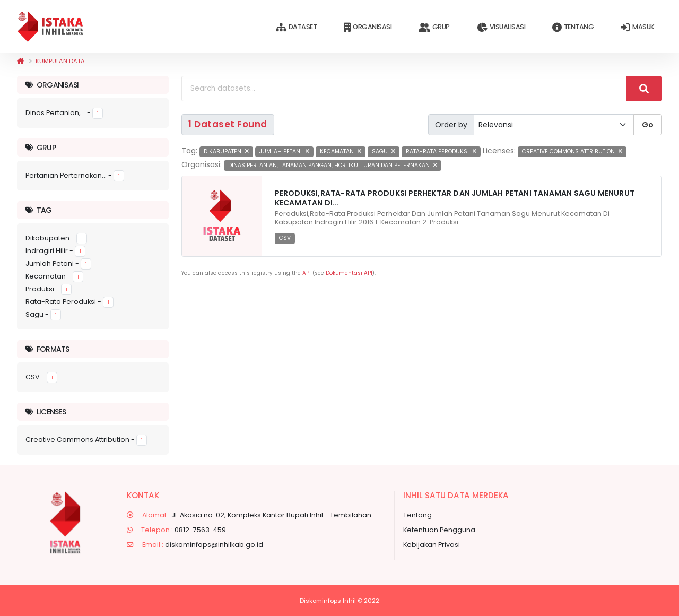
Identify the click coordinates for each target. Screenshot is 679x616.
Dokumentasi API (349, 273)
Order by (451, 125)
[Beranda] (20, 61)
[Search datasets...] (404, 89)
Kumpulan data (60, 61)
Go (648, 125)
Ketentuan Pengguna (439, 530)
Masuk (637, 27)
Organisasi (368, 27)
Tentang (573, 27)
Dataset (296, 27)
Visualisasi (501, 27)
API (307, 273)
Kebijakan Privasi (432, 545)
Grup (434, 27)
